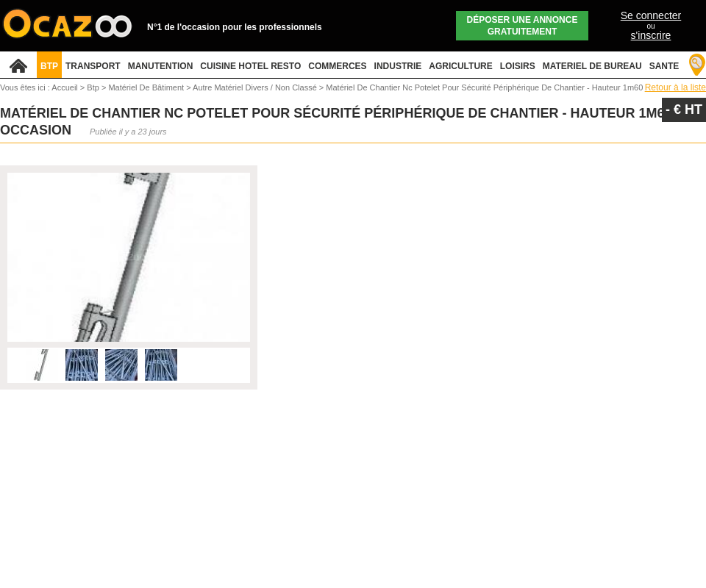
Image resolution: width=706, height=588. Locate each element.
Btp (94, 87)
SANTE (664, 66)
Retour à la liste (675, 87)
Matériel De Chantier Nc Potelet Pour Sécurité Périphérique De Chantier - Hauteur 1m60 (484, 87)
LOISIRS (518, 66)
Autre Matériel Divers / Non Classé (256, 87)
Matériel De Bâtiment (147, 87)
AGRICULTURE (460, 66)
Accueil (64, 87)
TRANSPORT (93, 66)
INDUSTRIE (398, 66)
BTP (49, 66)
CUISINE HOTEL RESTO (250, 66)
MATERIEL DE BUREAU (592, 66)
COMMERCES (337, 66)
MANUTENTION (161, 66)
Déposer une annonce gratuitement (523, 26)
